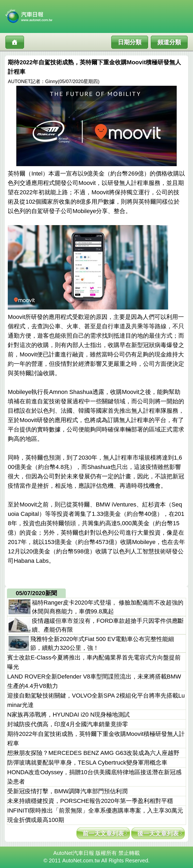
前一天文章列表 (103, 834)
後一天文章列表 (158, 834)
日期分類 (130, 42)
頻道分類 (169, 42)
